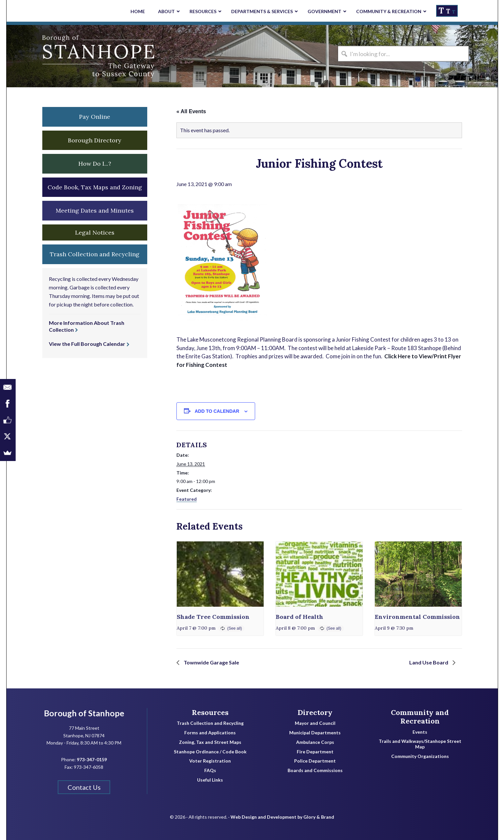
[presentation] (220, 574)
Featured (187, 499)
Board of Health (300, 617)
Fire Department (315, 752)
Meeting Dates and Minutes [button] (95, 210)
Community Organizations (420, 756)
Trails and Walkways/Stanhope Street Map (420, 744)
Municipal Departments (315, 733)
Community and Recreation (420, 717)
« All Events (191, 111)
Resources (210, 712)
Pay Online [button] (95, 117)
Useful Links (210, 780)
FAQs (210, 770)
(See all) (235, 628)
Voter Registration (210, 761)
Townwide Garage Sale (211, 662)
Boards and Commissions (315, 770)
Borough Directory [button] (95, 140)
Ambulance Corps (315, 742)
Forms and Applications (210, 733)
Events (420, 732)
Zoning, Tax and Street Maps (210, 742)
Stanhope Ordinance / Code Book (210, 752)
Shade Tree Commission (213, 617)
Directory (315, 712)
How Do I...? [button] (95, 164)
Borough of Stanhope (56, 56)
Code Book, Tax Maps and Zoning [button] (95, 187)
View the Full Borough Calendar (87, 344)
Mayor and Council (315, 723)
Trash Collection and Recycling (210, 723)
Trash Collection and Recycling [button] (95, 254)
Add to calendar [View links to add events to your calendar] (217, 411)
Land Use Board (429, 662)
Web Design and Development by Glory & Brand (282, 817)
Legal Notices (95, 232)
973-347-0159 (92, 759)
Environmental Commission (417, 617)
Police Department (315, 761)
